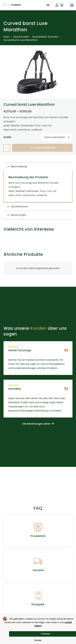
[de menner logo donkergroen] (12, 5)
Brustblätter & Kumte (45, 37)
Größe (7, 137)
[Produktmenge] (7, 148)
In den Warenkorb (44, 148)
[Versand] (38, 561)
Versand (38, 570)
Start (7, 37)
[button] (72, 5)
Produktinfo (38, 536)
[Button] (57, 5)
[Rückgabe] (38, 596)
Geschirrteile (21, 37)
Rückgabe (38, 604)
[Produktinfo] (38, 527)
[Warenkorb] (62, 5)
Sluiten (38, 640)
